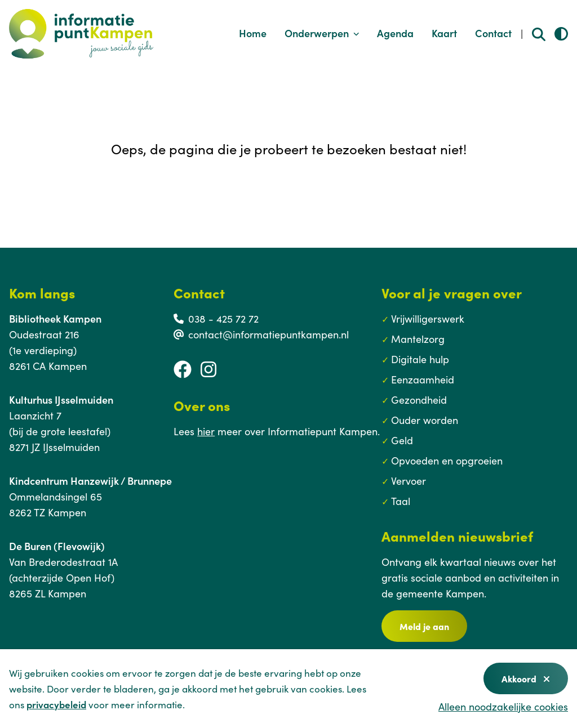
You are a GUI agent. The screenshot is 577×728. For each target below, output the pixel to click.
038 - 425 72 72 (223, 318)
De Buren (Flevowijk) (57, 546)
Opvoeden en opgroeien (447, 460)
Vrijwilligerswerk (428, 318)
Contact (493, 33)
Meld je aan (424, 626)
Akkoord (526, 678)
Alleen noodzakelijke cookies (503, 706)
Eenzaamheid (423, 379)
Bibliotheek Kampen (55, 318)
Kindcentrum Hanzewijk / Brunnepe (90, 481)
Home (253, 33)
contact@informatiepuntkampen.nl (268, 334)
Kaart (444, 33)
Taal (401, 501)
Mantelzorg (418, 339)
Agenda (395, 33)
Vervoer (409, 481)
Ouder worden (425, 420)
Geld (402, 440)
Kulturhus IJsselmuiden (61, 399)
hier (206, 431)
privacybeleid (56, 704)
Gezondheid (419, 399)
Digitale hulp (420, 359)
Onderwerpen (322, 33)
